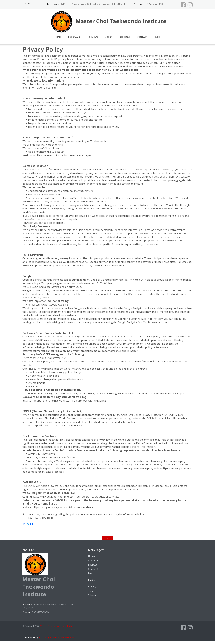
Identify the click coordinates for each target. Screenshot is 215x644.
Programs (74, 37)
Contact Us (94, 569)
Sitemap (93, 595)
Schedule (27, 4)
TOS (90, 591)
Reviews (94, 37)
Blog (157, 37)
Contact (142, 37)
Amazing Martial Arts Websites (57, 637)
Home (58, 37)
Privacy (92, 587)
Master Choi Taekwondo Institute (56, 626)
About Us (93, 561)
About (109, 37)
